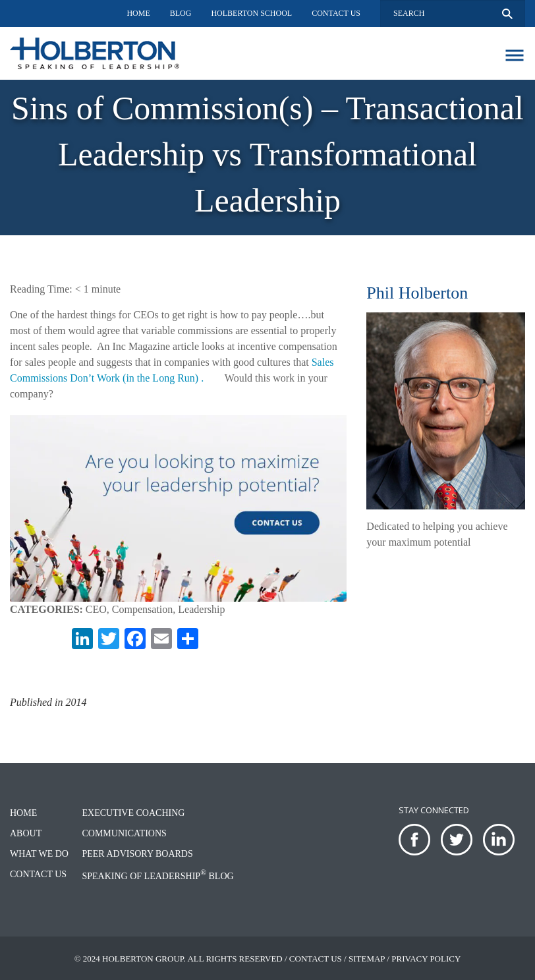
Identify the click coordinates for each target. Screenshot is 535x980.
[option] (267, 158)
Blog (181, 13)
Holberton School (251, 13)
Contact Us (336, 13)
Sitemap (367, 959)
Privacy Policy (426, 959)
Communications (124, 833)
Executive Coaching (133, 813)
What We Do (39, 854)
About (26, 833)
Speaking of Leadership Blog (157, 876)
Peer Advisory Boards (137, 854)
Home (138, 13)
